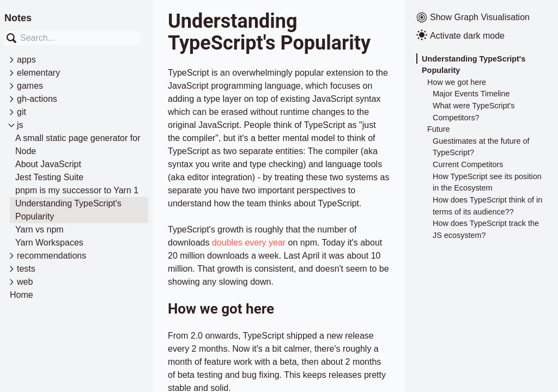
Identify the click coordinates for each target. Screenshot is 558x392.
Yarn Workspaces (49, 243)
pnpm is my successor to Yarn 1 (77, 190)
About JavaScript (48, 164)
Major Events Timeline (471, 94)
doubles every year (249, 243)
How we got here (457, 82)
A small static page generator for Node (78, 145)
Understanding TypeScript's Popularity (68, 210)
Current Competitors (468, 164)
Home (22, 295)
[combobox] (72, 38)
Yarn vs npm (40, 229)
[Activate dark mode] (482, 36)
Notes (18, 18)
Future (439, 129)
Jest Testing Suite (49, 177)
